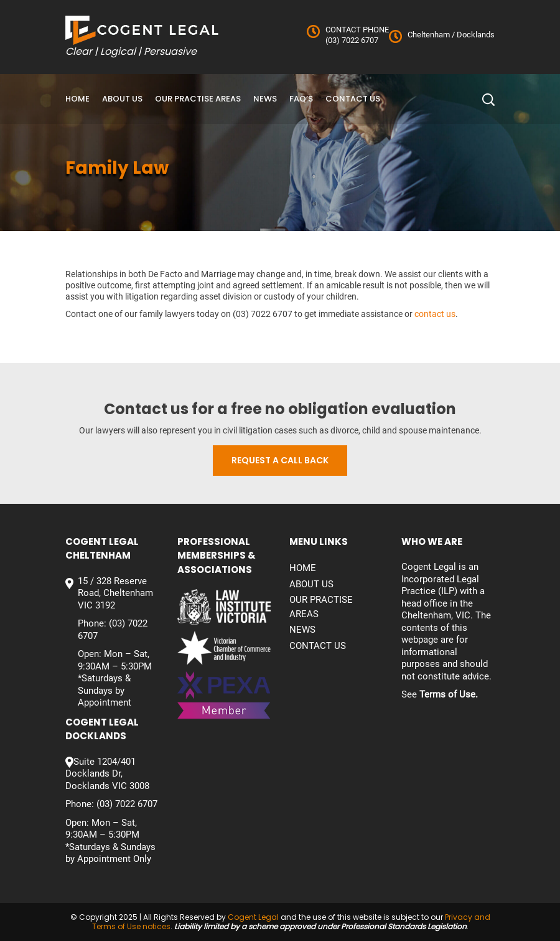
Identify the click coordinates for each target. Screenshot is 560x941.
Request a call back (280, 460)
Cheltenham (429, 35)
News (265, 99)
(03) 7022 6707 (352, 40)
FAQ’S (301, 99)
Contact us (353, 99)
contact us (435, 314)
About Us (122, 99)
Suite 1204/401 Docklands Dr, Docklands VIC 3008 (107, 774)
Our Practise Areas (198, 99)
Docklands (475, 35)
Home (77, 99)
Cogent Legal (253, 917)
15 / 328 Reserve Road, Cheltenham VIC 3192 (115, 593)
